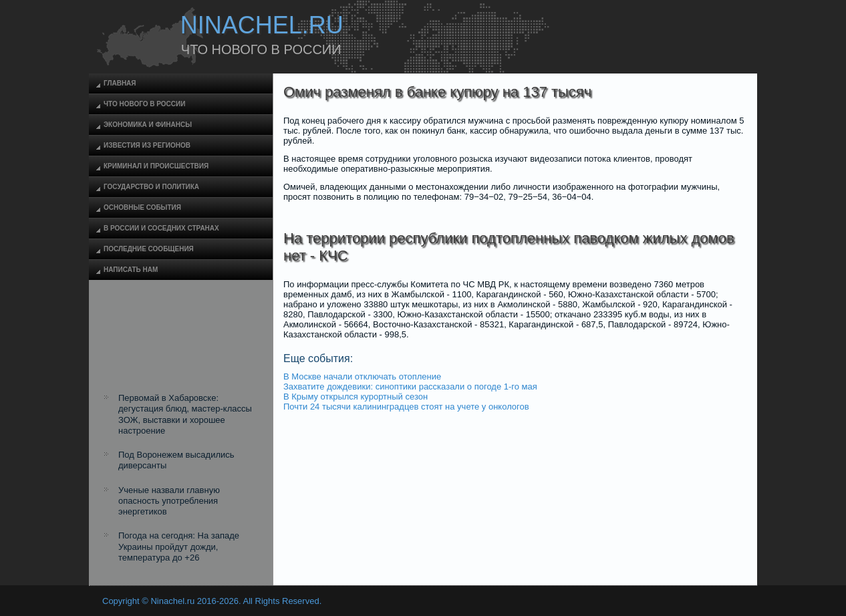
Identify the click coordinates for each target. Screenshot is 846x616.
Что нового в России (144, 104)
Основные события (142, 207)
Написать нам (131, 270)
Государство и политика (151, 187)
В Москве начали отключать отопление (362, 376)
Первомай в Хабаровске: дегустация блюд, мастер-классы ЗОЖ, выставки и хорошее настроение (185, 414)
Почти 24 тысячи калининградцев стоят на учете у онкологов (406, 407)
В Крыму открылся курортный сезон (356, 397)
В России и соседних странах (161, 228)
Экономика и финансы (148, 125)
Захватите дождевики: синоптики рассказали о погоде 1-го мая (410, 387)
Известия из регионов (147, 145)
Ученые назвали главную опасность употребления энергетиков (169, 501)
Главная (120, 83)
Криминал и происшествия (156, 166)
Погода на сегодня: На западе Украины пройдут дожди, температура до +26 (179, 547)
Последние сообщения (149, 249)
